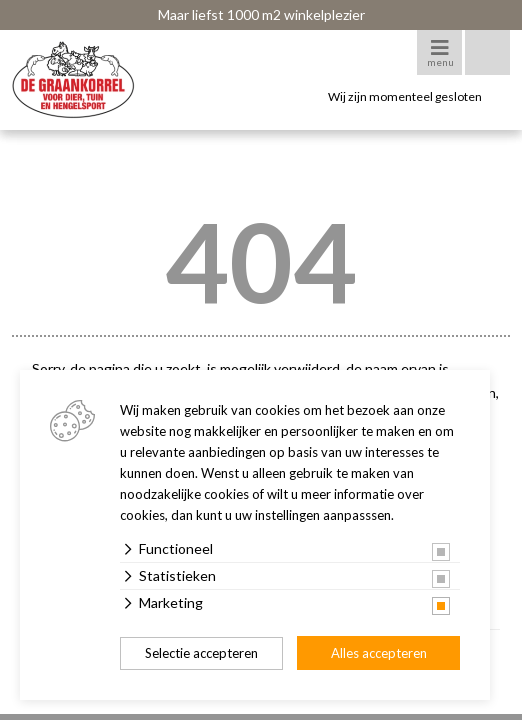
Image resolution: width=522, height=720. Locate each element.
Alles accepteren (379, 653)
